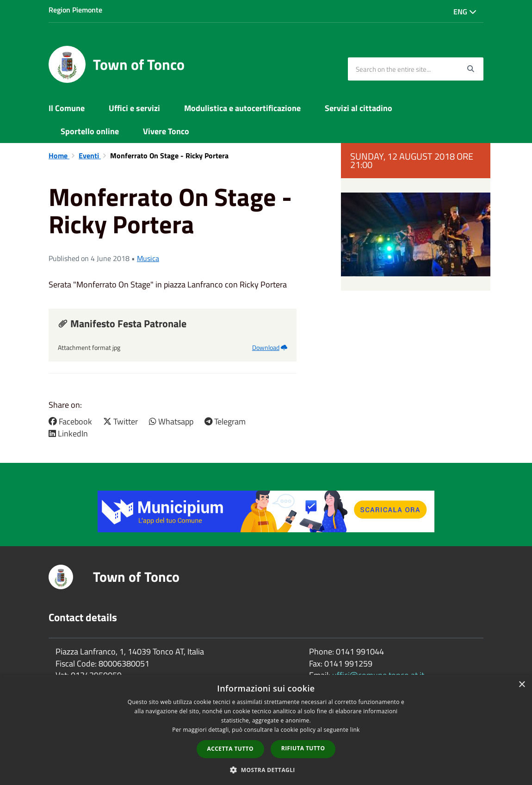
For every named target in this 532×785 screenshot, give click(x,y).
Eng (465, 12)
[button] (266, 769)
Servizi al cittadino (359, 108)
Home (59, 156)
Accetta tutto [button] (230, 749)
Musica (148, 258)
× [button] (522, 685)
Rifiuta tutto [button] (303, 748)
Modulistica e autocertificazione (242, 108)
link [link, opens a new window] (355, 730)
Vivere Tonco (166, 131)
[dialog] (266, 730)
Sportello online (90, 131)
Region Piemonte (75, 10)
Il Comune (67, 108)
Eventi (90, 156)
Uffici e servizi (134, 108)
